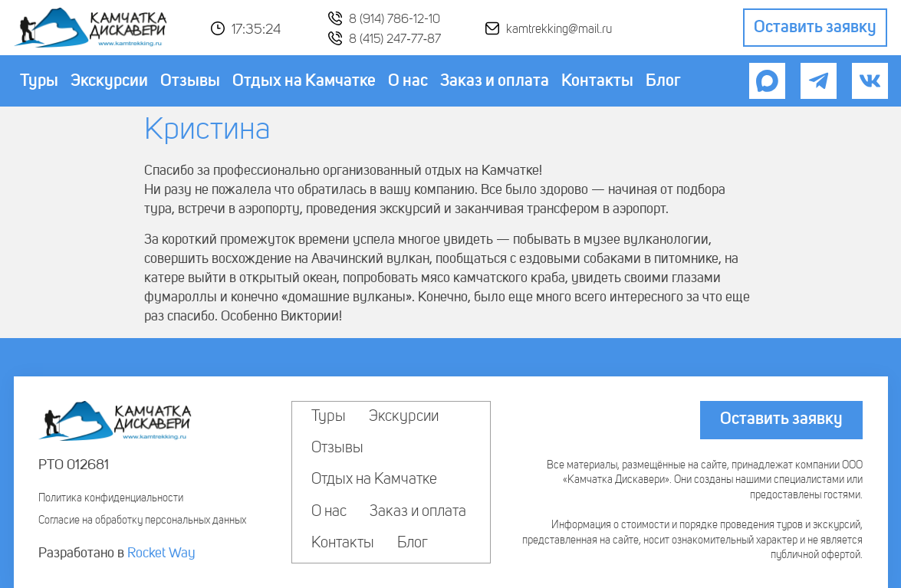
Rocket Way (161, 554)
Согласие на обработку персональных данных (142, 521)
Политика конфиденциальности (111, 498)
